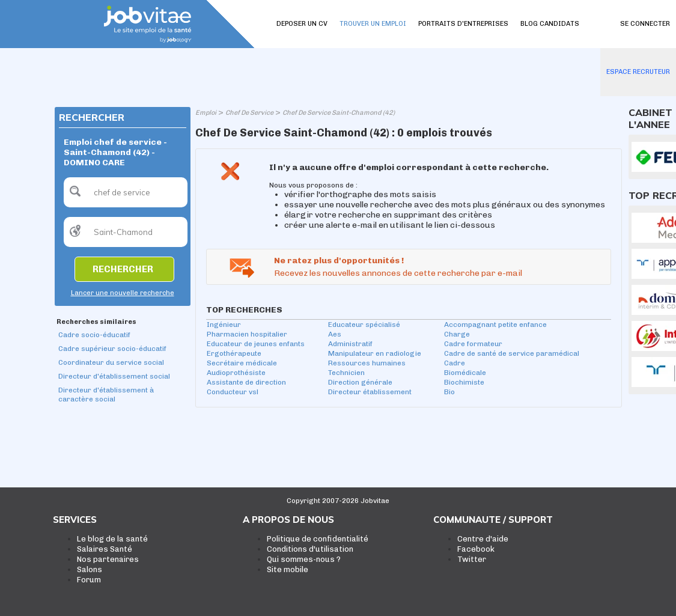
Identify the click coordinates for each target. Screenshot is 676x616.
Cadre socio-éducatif (94, 335)
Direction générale (360, 382)
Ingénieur (224, 325)
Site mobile (288, 569)
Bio (449, 392)
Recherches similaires (96, 322)
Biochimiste (464, 382)
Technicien (346, 373)
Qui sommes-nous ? (304, 559)
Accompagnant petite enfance (495, 325)
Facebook (476, 549)
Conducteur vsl (233, 392)
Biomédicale (465, 373)
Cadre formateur (473, 344)
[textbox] (126, 192)
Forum (89, 580)
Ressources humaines (367, 363)
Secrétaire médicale (242, 363)
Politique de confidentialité (318, 539)
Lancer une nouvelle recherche (123, 293)
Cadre (455, 363)
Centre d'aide (483, 539)
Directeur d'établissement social (114, 376)
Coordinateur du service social (111, 362)
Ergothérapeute (234, 353)
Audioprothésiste (236, 373)
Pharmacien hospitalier (247, 334)
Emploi (206, 113)
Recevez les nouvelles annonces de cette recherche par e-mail (398, 273)
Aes (335, 334)
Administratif (350, 344)
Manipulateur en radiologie (375, 353)
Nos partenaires (108, 559)
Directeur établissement (370, 392)
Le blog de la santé (112, 539)
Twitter (472, 559)
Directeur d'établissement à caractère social (106, 395)
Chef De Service (249, 113)
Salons (90, 569)
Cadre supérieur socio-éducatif (112, 349)
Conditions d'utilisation (310, 549)
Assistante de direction (246, 382)
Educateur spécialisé (364, 325)
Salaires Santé (105, 549)
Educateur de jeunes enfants (256, 344)
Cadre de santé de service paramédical (512, 353)
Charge (457, 334)
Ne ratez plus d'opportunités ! (339, 261)
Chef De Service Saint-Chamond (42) (339, 113)
